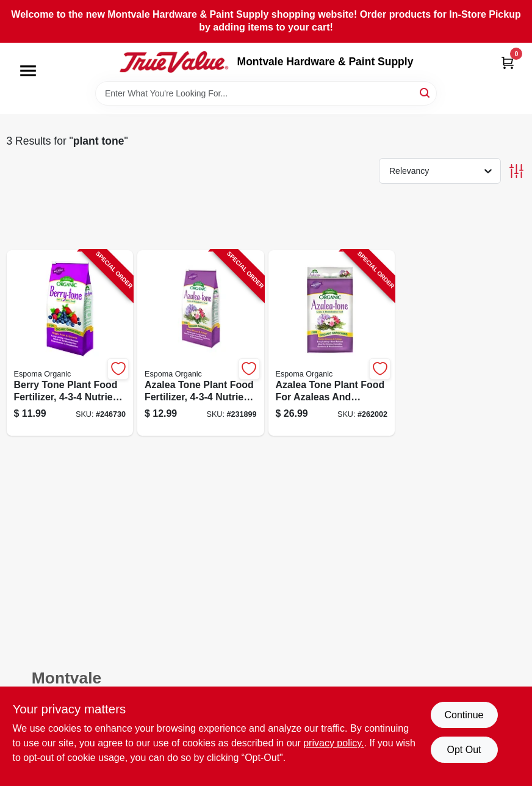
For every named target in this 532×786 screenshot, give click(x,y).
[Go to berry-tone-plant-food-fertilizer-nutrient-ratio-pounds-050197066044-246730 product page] (70, 343)
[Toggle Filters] (516, 171)
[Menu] (28, 71)
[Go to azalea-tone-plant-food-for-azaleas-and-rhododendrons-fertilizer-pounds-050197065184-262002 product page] (332, 343)
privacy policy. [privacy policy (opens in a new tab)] (333, 743)
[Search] (426, 92)
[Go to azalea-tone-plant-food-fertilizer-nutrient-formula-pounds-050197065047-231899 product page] (201, 343)
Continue (464, 715)
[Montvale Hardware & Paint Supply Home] (174, 62)
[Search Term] (266, 93)
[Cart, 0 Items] (508, 63)
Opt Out (464, 750)
